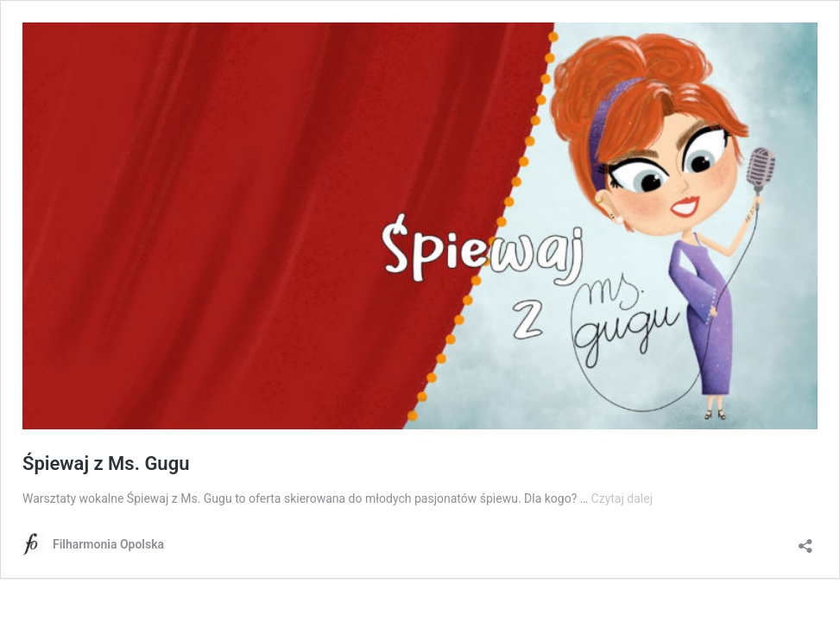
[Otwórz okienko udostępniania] (805, 540)
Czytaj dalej (622, 498)
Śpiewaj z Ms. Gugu (106, 463)
